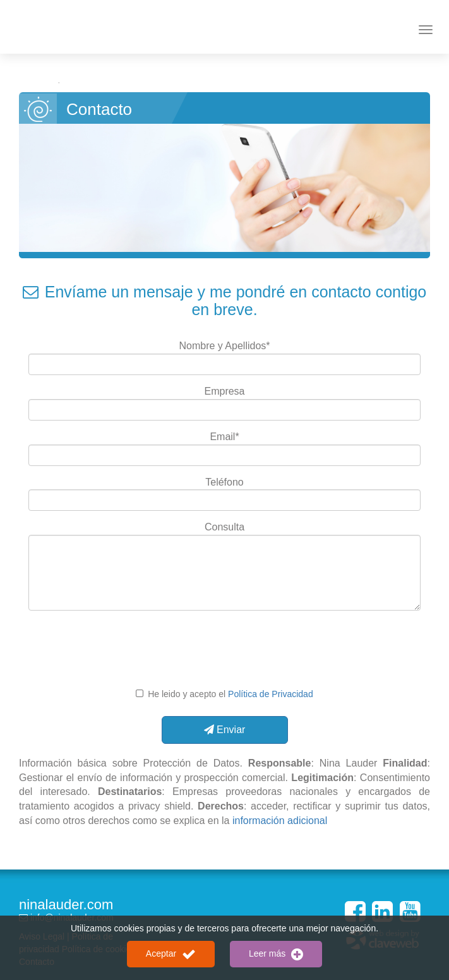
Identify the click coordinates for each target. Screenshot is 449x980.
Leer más (276, 954)
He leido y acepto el (229, 694)
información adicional (280, 821)
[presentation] (226, 650)
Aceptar (171, 954)
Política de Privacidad (271, 694)
